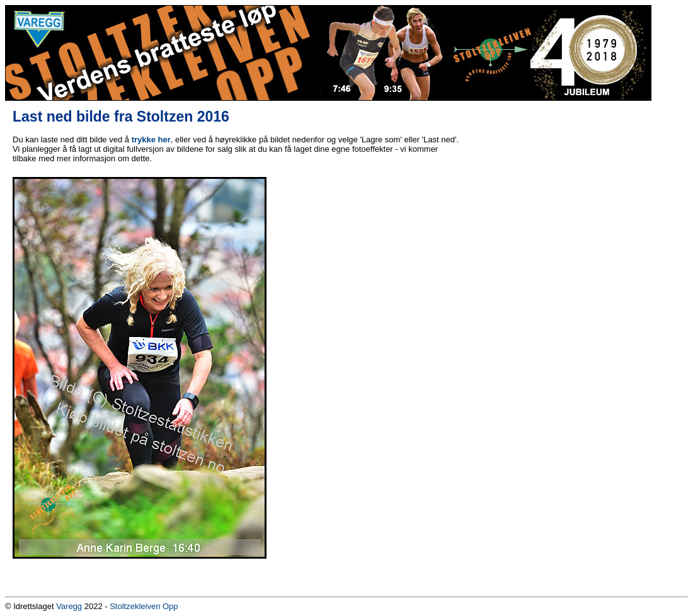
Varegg (69, 606)
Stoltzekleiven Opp (144, 606)
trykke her (151, 140)
